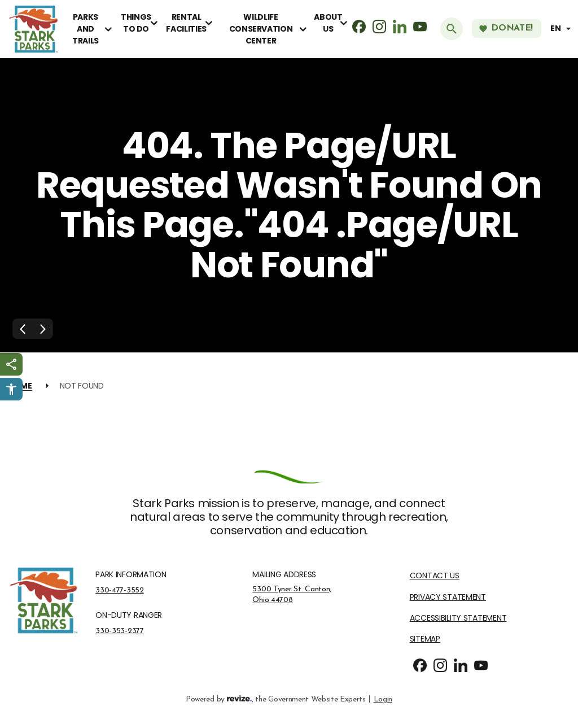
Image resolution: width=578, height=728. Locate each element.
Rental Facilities (186, 23)
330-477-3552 (120, 590)
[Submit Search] (452, 29)
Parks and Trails (86, 29)
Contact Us (435, 576)
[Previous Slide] (23, 329)
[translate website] (562, 29)
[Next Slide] (43, 329)
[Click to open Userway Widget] (11, 389)
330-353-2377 (120, 631)
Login (383, 698)
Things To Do (136, 23)
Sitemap (425, 639)
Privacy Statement (448, 597)
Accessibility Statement (458, 618)
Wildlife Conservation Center (261, 29)
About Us (328, 23)
